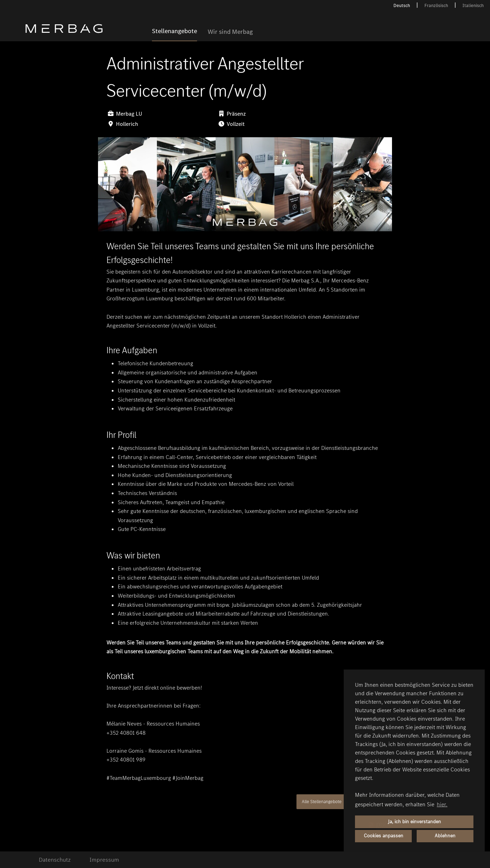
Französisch (436, 5)
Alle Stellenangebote (322, 802)
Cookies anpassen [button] (384, 836)
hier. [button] (442, 804)
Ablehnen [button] (445, 836)
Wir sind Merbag (230, 32)
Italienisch (473, 5)
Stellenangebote (174, 31)
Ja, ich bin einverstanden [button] (414, 822)
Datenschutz (55, 860)
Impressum (104, 860)
